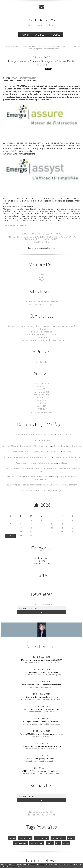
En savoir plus (15, 866)
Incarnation (46, 433)
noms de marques (34, 823)
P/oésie (65, 444)
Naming (56, 233)
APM (41, 272)
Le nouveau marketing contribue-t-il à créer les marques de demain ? (42, 323)
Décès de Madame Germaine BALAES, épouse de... (27, 438)
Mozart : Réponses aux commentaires (21, 460)
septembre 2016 (42, 379)
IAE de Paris (42, 333)
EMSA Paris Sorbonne (42, 328)
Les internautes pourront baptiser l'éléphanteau (41, 670)
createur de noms (67, 236)
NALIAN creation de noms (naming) (42, 299)
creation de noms (34, 236)
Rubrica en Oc (62, 427)
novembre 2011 (42, 389)
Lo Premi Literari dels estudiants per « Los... (34, 427)
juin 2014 (41, 381)
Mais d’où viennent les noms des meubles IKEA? (41, 645)
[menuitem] (25, 34)
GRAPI (42, 278)
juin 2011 (41, 394)
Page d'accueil (71, 46)
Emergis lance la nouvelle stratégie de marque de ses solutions (42, 62)
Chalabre (60, 455)
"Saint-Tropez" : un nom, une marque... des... (41, 694)
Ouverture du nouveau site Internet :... (42, 682)
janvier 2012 (42, 384)
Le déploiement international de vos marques (42, 336)
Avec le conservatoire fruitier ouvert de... (36, 455)
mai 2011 (41, 397)
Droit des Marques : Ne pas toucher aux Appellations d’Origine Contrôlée (36, 46)
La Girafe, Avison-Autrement (61, 471)
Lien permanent (31, 233)
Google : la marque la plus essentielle (42, 744)
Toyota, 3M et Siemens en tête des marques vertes (41, 719)
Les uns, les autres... (32, 476)
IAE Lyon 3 (42, 326)
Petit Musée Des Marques (42, 302)
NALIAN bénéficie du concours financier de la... (41, 756)
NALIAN (57, 827)
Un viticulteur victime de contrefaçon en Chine (42, 731)
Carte (42, 560)
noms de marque (50, 236)
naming (42, 827)
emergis (17, 236)
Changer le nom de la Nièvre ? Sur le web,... (41, 707)
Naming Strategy (42, 549)
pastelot (50, 237)
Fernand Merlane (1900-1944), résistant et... (23, 465)
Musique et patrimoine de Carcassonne (62, 465)
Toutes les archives (42, 406)
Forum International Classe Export (41, 331)
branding (6, 823)
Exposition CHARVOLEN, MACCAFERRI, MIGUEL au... (37, 444)
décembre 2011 (42, 386)
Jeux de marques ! (42, 544)
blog (23, 236)
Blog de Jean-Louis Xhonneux (65, 438)
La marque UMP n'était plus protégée (42, 657)
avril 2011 (41, 399)
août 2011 (41, 392)
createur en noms (37, 237)
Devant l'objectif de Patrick (64, 449)
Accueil (25, 34)
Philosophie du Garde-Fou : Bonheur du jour (59, 460)
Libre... (35, 433)
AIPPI (41, 275)
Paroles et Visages (52, 476)
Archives (40, 34)
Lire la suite (42, 357)
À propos (55, 34)
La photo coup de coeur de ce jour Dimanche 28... (28, 449)
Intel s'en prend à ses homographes (44, 48)
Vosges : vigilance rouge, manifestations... (28, 471)
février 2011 (41, 402)
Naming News (41, 19)
